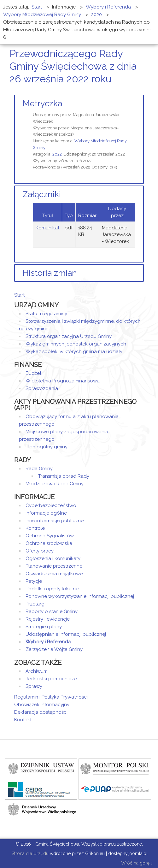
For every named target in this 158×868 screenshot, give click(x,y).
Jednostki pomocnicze (51, 679)
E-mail (142, 91)
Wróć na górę (137, 863)
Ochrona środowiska (49, 543)
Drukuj (134, 91)
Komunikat (47, 228)
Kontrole (35, 528)
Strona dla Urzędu (29, 853)
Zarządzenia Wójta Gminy (54, 649)
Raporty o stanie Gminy (52, 611)
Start (19, 295)
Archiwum (37, 671)
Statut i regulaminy (46, 314)
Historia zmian (50, 273)
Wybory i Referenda (48, 642)
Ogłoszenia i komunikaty (53, 558)
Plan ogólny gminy (47, 447)
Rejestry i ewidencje (48, 619)
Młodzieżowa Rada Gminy (55, 484)
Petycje (34, 581)
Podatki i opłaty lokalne (52, 589)
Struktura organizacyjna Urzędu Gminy (69, 336)
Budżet (33, 373)
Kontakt (23, 720)
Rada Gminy (39, 469)
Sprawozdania (42, 388)
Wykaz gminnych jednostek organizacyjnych (76, 344)
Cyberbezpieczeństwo (51, 505)
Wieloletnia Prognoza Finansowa (63, 381)
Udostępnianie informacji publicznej (66, 634)
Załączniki (42, 194)
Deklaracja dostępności (41, 712)
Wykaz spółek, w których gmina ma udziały (74, 351)
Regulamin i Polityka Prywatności (51, 697)
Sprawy (34, 686)
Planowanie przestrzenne (54, 566)
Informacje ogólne (46, 513)
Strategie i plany (44, 627)
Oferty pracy (40, 551)
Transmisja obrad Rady (64, 476)
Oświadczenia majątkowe (54, 574)
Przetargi (35, 604)
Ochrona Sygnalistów (50, 536)
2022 (57, 154)
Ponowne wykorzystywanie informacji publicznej (80, 596)
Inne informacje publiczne (55, 521)
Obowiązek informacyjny (42, 705)
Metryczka (42, 103)
